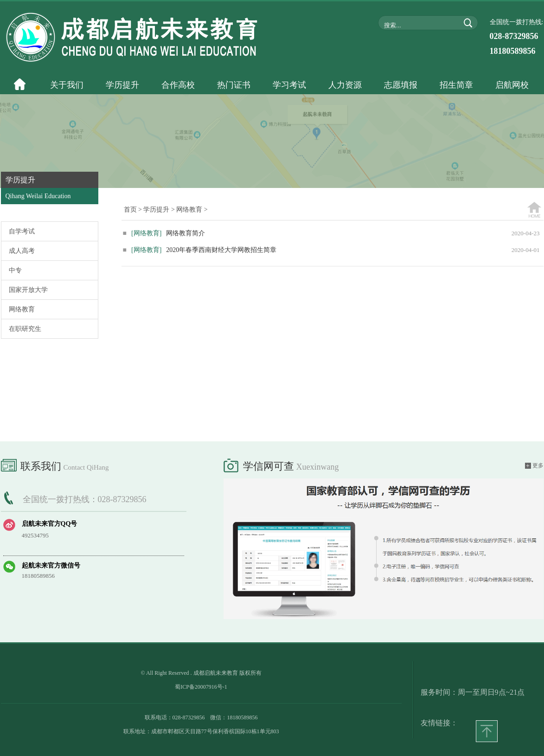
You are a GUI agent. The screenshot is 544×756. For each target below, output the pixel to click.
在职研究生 (25, 329)
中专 (15, 270)
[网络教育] (146, 233)
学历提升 (156, 210)
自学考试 (22, 231)
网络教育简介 (164, 233)
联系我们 (55, 465)
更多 (534, 466)
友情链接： (439, 723)
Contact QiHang (86, 467)
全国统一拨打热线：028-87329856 (85, 499)
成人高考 (22, 251)
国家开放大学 (28, 290)
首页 (130, 210)
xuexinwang (318, 467)
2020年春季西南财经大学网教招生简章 (200, 250)
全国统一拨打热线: (517, 37)
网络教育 (22, 309)
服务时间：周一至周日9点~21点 (473, 692)
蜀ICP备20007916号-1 (201, 687)
